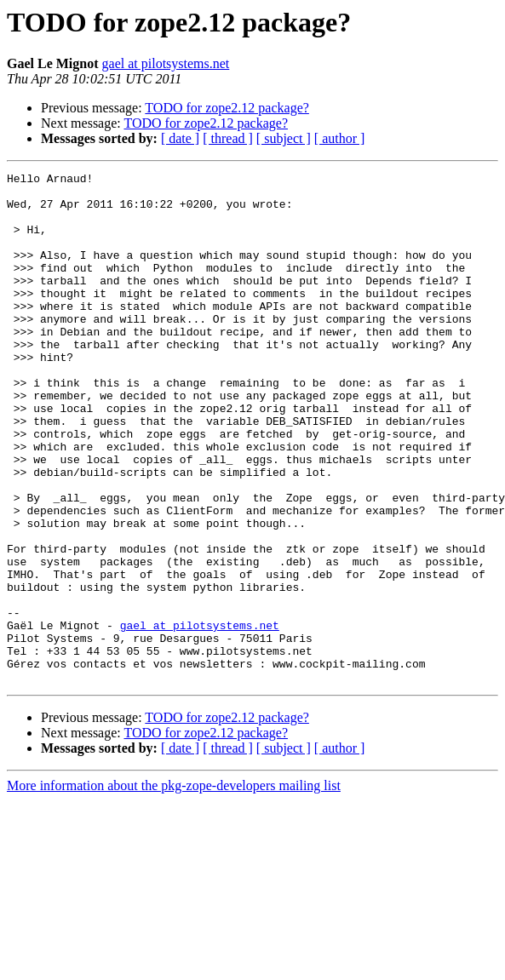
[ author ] (340, 138)
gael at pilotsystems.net (166, 63)
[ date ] (180, 138)
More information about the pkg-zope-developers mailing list (174, 888)
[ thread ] (228, 138)
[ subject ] (284, 138)
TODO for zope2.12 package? (227, 108)
